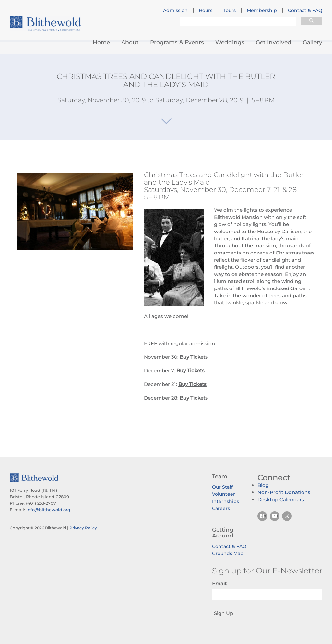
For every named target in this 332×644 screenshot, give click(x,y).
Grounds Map (228, 553)
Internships (225, 501)
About (130, 42)
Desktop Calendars (281, 499)
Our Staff (222, 487)
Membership (262, 10)
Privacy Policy (83, 528)
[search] (237, 22)
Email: (219, 584)
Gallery (313, 42)
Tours (230, 10)
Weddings (230, 42)
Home (101, 42)
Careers (221, 508)
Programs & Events (177, 42)
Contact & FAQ (305, 10)
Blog (263, 485)
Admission (175, 10)
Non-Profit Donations (284, 492)
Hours (206, 10)
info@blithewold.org (48, 510)
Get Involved (274, 42)
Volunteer (224, 494)
